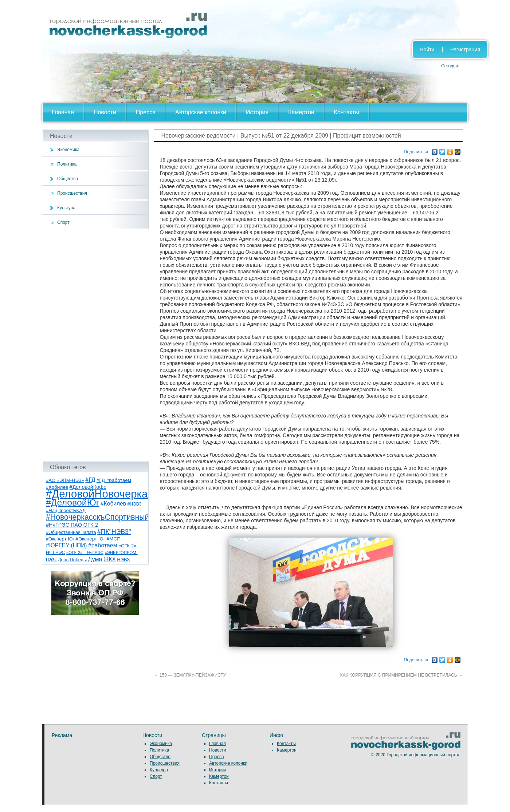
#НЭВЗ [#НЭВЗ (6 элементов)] (134, 504)
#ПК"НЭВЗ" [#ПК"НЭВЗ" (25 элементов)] (114, 532)
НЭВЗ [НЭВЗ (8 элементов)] (123, 560)
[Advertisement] (95, 345)
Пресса (146, 112)
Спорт (63, 222)
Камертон (301, 112)
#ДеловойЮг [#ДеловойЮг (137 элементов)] (73, 502)
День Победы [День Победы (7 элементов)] (72, 560)
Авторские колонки (201, 112)
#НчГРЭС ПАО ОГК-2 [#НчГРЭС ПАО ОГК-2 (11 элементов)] (72, 525)
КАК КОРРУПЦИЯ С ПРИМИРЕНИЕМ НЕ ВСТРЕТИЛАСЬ (401, 675)
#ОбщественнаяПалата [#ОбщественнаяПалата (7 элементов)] (71, 532)
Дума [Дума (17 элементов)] (95, 559)
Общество (68, 179)
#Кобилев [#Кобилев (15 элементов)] (113, 504)
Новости (105, 112)
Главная (63, 112)
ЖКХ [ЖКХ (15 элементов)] (110, 559)
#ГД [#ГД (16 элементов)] (90, 480)
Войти (427, 49)
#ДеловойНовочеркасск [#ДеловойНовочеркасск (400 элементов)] (104, 494)
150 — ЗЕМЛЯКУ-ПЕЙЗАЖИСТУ (190, 675)
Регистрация (465, 49)
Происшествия (72, 193)
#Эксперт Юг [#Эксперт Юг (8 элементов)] (60, 539)
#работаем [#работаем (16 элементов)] (103, 545)
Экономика (68, 150)
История (257, 112)
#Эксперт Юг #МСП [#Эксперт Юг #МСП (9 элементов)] (98, 539)
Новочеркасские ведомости (199, 136)
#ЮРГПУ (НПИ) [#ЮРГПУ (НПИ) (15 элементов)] (66, 545)
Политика (67, 164)
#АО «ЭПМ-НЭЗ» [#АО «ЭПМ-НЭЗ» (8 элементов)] (65, 480)
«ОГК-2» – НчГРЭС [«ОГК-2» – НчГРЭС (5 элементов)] (85, 552)
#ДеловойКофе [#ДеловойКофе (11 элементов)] (88, 487)
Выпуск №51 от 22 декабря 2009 (284, 136)
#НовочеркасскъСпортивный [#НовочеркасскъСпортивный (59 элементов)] (98, 517)
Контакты (347, 112)
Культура (66, 208)
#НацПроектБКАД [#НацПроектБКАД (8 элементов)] (66, 510)
